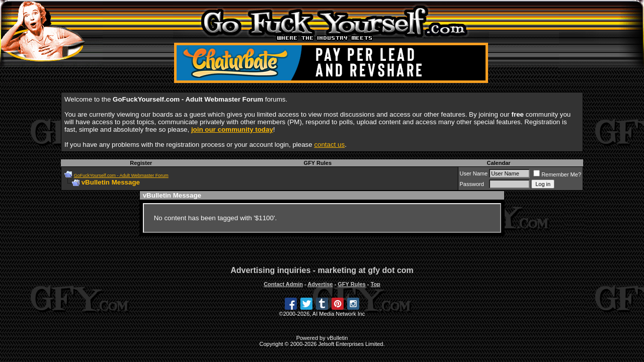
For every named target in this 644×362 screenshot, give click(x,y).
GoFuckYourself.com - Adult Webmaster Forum (121, 175)
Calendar (498, 163)
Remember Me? (557, 174)
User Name (474, 173)
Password (472, 184)
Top (375, 284)
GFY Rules (318, 163)
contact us (329, 145)
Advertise (320, 284)
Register (141, 163)
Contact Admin (283, 284)
